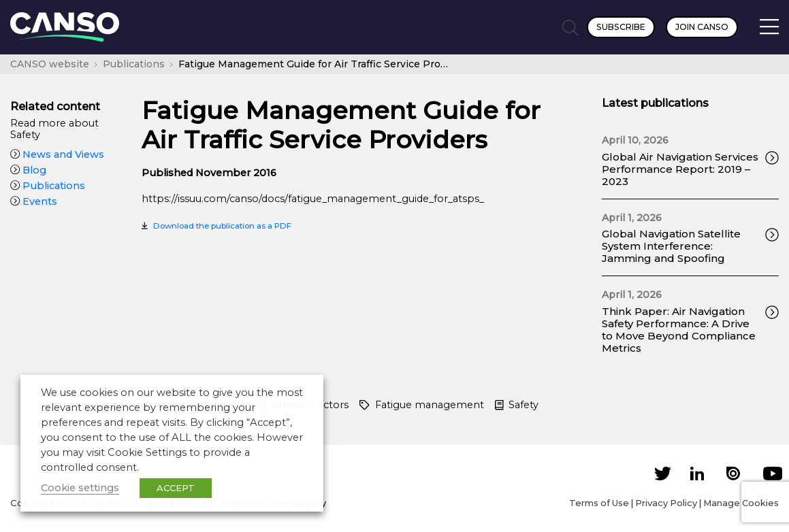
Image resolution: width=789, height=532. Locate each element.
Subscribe (621, 27)
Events (34, 201)
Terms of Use (599, 503)
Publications (48, 186)
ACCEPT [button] (176, 488)
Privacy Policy (666, 503)
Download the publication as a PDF (222, 226)
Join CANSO (702, 27)
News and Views (57, 154)
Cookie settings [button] (80, 488)
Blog (28, 170)
